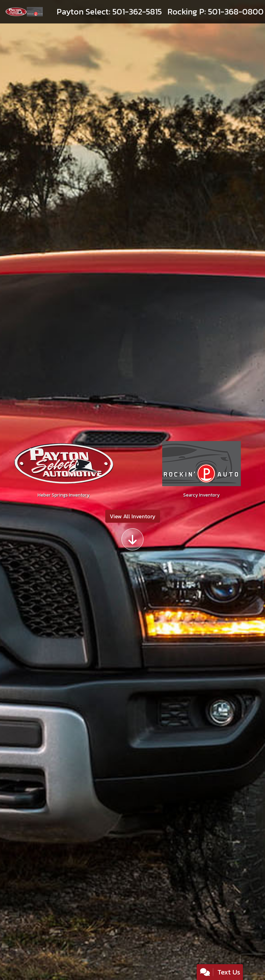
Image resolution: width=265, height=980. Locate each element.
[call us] (109, 12)
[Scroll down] (132, 539)
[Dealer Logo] (24, 12)
